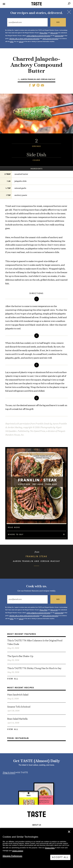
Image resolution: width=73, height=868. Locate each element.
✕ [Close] (69, 832)
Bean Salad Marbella (17, 719)
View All (13, 679)
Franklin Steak (37, 557)
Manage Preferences (12, 856)
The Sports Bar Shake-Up (20, 656)
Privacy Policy (50, 848)
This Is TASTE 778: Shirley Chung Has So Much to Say (34, 668)
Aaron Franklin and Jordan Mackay (38, 79)
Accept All (60, 857)
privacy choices (18, 851)
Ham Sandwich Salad (18, 694)
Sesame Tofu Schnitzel (19, 706)
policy (12, 42)
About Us (37, 825)
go (58, 22)
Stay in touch (9, 772)
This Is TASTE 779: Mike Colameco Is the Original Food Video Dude (35, 642)
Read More (14, 527)
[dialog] (37, 848)
